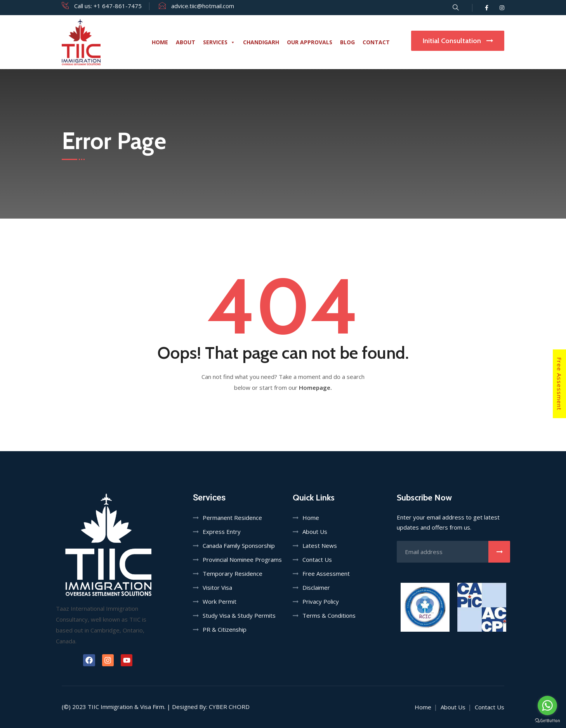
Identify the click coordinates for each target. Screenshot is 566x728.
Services (219, 42)
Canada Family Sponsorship (239, 546)
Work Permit (220, 601)
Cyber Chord (229, 707)
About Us (315, 532)
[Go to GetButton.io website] (547, 720)
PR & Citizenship (225, 629)
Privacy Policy (321, 601)
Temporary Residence (233, 573)
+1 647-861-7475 (118, 6)
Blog (347, 42)
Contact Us (317, 559)
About (186, 42)
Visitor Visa (217, 587)
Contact (376, 42)
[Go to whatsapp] (547, 705)
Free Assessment (559, 384)
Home (160, 42)
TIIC (93, 707)
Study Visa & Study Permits (239, 615)
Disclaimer (316, 587)
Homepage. (315, 387)
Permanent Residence (232, 518)
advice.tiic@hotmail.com (203, 6)
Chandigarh (261, 42)
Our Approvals (310, 42)
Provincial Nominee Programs (242, 559)
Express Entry (222, 532)
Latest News (320, 546)
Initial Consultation (458, 41)
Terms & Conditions (329, 615)
